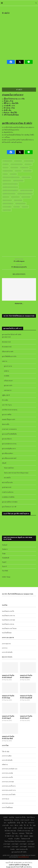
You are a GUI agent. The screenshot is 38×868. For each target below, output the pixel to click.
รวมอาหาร (18, 171)
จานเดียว (17, 839)
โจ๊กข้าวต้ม (29, 833)
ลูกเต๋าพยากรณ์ (7, 487)
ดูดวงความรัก (8, 385)
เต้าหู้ (18, 823)
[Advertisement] (19, 36)
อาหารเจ (5, 648)
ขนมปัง (11, 839)
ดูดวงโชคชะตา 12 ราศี (9, 507)
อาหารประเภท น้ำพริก (9, 795)
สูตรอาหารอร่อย (26, 197)
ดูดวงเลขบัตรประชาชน (9, 444)
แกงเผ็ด (20, 828)
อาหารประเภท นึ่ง (7, 777)
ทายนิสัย (7, 376)
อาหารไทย (17, 207)
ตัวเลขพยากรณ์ (7, 347)
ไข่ (26, 823)
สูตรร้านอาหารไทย (18, 181)
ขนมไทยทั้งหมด (7, 633)
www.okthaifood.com (24, 857)
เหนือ (21, 825)
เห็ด (22, 823)
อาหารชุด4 (23, 844)
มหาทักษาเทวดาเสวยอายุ (10, 410)
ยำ (32, 831)
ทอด (34, 825)
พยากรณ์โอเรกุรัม (7, 482)
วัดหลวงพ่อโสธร (9, 468)
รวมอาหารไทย (27, 171)
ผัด (6, 828)
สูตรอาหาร (6, 197)
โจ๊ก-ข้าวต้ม (6, 752)
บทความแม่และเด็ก (22, 849)
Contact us (31, 847)
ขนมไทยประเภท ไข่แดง (9, 628)
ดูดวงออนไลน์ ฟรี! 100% (19, 852)
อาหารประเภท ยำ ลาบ (9, 790)
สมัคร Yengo (7, 577)
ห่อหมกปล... (19, 303)
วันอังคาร (5, 549)
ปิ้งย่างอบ (15, 833)
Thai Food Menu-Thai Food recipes (15, 841)
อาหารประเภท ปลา (8, 803)
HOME (5, 817)
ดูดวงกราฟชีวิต (7, 414)
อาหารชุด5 (31, 844)
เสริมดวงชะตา (8, 381)
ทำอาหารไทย (14, 168)
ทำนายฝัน (5, 400)
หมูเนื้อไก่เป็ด (12, 823)
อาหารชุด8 (23, 847)
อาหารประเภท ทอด (8, 782)
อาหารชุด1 (30, 841)
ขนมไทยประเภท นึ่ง (8, 611)
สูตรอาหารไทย (18, 200)
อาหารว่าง (31, 823)
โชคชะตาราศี (25, 839)
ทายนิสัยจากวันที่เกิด (8, 497)
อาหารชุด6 (7, 847)
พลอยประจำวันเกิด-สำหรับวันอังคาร (26, 676)
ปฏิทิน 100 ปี (6, 395)
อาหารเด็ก (6, 825)
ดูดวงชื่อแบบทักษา (8, 453)
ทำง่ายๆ (17, 820)
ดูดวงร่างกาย (8, 366)
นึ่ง (31, 825)
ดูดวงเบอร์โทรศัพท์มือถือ (9, 434)
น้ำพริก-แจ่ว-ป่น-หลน (24, 831)
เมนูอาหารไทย (7, 210)
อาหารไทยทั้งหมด (7, 807)
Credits (12, 849)
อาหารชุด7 (15, 847)
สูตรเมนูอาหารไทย (20, 204)
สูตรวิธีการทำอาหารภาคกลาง (10, 187)
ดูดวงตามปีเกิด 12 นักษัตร (10, 502)
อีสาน (16, 825)
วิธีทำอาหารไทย (26, 177)
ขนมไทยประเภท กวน (8, 615)
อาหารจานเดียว (7, 207)
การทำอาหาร (18, 161)
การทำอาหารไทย (29, 161)
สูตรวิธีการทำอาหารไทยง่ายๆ (25, 194)
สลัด (21, 836)
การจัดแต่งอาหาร (7, 161)
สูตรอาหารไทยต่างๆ (8, 204)
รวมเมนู (5, 174)
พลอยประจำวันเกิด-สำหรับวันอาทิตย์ (8, 737)
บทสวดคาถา (8, 390)
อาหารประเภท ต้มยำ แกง (10, 769)
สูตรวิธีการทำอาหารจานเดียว (10, 184)
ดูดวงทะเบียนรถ (7, 439)
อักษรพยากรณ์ (6, 342)
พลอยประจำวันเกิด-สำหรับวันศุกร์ (8, 717)
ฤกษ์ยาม (6, 371)
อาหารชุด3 (15, 844)
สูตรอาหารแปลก (7, 200)
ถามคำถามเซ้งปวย (8, 492)
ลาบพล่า (8, 833)
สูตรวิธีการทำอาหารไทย (9, 194)
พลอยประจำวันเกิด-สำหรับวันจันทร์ (8, 676)
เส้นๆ (17, 836)
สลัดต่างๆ (5, 764)
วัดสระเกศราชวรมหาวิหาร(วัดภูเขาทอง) (16, 473)
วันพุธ (4, 553)
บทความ (5, 361)
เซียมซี (4, 463)
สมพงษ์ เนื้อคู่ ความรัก (9, 419)
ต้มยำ (10, 828)
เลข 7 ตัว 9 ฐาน (7, 405)
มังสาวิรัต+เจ (31, 817)
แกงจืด (15, 828)
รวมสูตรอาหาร (24, 168)
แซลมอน (22, 833)
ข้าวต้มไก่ (6, 164)
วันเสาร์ (4, 566)
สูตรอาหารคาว (15, 197)
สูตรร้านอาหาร (7, 181)
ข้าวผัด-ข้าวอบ (9, 836)
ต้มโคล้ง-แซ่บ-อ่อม (10, 831)
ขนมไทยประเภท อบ (8, 624)
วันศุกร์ (4, 562)
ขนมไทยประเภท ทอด (8, 620)
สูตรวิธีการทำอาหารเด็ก (26, 190)
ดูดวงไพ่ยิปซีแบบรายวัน (9, 356)
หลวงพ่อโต (7, 478)
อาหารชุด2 (7, 844)
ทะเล (32, 820)
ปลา (5, 823)
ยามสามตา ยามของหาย (9, 429)
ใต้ (25, 825)
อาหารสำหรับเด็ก (7, 652)
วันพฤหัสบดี (5, 558)
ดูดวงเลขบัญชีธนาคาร (9, 448)
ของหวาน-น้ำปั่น (20, 817)
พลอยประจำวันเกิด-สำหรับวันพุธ (8, 697)
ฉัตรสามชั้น (6, 424)
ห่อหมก (26, 836)
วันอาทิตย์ (5, 571)
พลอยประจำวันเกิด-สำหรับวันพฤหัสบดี (26, 697)
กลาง (12, 825)
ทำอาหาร (5, 168)
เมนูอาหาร (25, 207)
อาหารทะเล (6, 799)
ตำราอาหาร (28, 164)
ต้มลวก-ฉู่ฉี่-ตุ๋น (28, 828)
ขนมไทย (12, 817)
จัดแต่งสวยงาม (9, 820)
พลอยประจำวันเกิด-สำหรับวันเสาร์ (26, 717)
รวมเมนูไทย (13, 174)
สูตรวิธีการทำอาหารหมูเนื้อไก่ (10, 190)
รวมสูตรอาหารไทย (8, 171)
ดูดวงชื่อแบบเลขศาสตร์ (9, 458)
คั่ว (28, 825)
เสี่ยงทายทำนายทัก (8, 351)
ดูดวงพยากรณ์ (6, 337)
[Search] (36, 3)
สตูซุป (31, 836)
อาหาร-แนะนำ (25, 820)
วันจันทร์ (5, 545)
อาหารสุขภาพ (6, 644)
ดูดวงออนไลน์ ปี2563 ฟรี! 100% (12, 334)
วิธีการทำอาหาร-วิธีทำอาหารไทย (11, 177)
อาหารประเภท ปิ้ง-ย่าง (9, 786)
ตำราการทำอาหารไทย (17, 164)
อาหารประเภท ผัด (7, 773)
